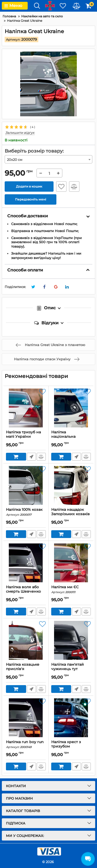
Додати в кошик (29, 186)
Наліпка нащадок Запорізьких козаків (71, 514)
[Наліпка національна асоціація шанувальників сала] (71, 408)
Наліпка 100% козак (26, 512)
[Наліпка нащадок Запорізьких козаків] (71, 485)
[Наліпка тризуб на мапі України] (26, 408)
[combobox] (48, 159)
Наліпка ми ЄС (71, 589)
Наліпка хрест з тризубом (71, 747)
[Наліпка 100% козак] (26, 485)
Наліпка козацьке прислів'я (26, 669)
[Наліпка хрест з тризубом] (71, 718)
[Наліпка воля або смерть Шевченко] (26, 563)
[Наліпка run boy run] (26, 718)
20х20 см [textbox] (15, 160)
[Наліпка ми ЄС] (71, 563)
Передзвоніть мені (31, 457)
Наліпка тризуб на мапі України (26, 437)
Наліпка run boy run (26, 744)
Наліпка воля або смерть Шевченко (26, 592)
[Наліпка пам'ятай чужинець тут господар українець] (71, 640)
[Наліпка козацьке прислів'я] (26, 640)
